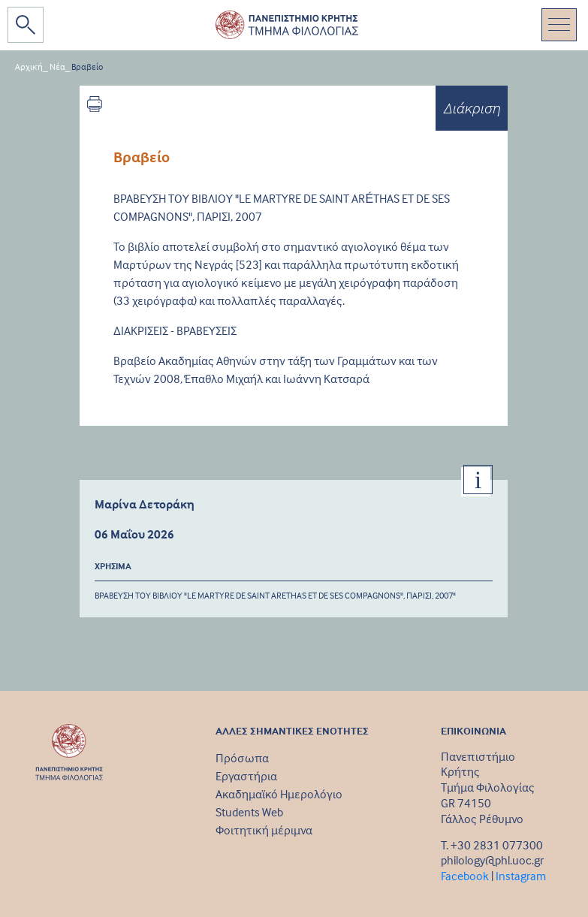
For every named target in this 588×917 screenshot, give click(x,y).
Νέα (57, 66)
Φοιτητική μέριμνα (264, 830)
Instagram (521, 876)
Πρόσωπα (242, 758)
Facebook (465, 876)
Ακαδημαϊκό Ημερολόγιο (279, 794)
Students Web (249, 812)
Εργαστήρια (246, 776)
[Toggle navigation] (559, 25)
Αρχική (29, 66)
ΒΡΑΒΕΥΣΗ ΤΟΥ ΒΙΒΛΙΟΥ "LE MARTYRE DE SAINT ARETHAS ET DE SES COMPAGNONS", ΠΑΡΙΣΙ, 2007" (275, 595)
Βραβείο (87, 66)
